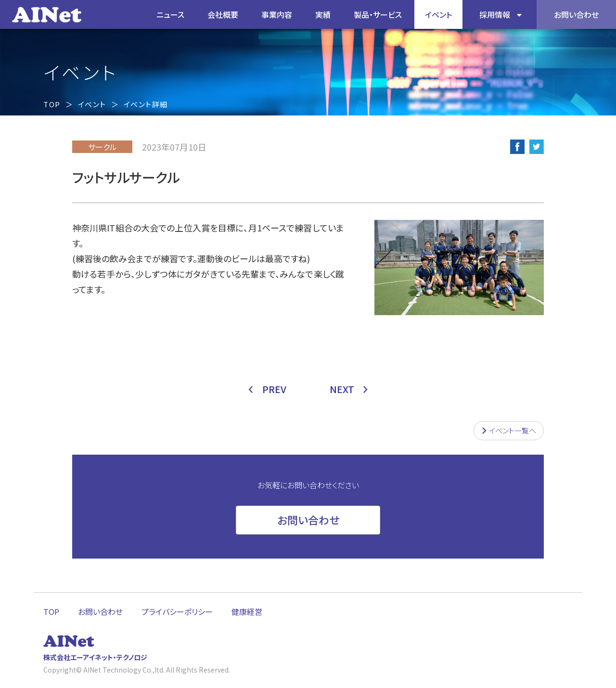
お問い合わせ (100, 612)
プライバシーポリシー (177, 612)
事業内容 (277, 14)
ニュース (170, 14)
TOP (52, 104)
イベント (438, 14)
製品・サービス (378, 14)
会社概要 (223, 14)
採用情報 (495, 14)
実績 (323, 14)
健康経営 (247, 612)
